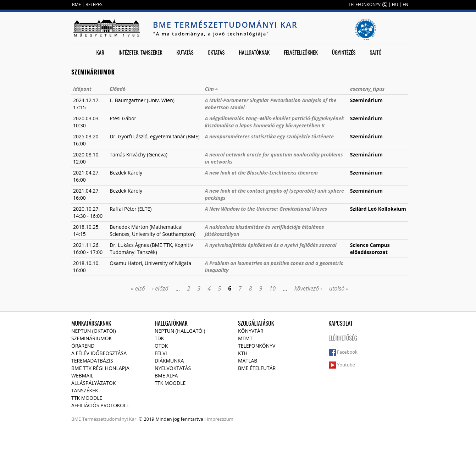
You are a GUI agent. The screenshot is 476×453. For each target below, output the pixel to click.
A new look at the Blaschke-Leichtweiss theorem (262, 173)
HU (395, 4)
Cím (212, 89)
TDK (159, 338)
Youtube (346, 365)
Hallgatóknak (254, 52)
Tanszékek (85, 390)
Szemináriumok (92, 338)
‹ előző (160, 288)
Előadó (118, 89)
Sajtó (375, 52)
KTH (243, 353)
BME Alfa (166, 375)
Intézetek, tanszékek (140, 52)
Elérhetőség (343, 338)
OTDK (161, 346)
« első (138, 288)
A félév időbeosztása (99, 353)
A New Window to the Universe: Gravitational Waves (266, 209)
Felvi (161, 353)
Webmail (82, 375)
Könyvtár (251, 331)
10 (272, 288)
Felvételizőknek (301, 52)
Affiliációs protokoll (100, 405)
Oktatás (216, 52)
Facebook (347, 352)
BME (76, 4)
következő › (308, 288)
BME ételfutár (257, 368)
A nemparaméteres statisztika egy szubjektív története (269, 136)
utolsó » (339, 288)
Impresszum (220, 419)
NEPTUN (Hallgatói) (180, 331)
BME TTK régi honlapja (100, 368)
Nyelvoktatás (173, 368)
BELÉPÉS (94, 4)
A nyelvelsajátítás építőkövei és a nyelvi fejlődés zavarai (271, 245)
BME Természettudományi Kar (225, 24)
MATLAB (248, 361)
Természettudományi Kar (109, 419)
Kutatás (185, 52)
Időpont (82, 89)
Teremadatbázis (92, 361)
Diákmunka (169, 361)
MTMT (245, 338)
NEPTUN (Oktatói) (94, 331)
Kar (100, 52)
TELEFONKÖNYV (365, 4)
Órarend (83, 346)
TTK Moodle (87, 398)
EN (405, 4)
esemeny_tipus (367, 89)
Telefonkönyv (257, 346)
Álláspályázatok (93, 383)
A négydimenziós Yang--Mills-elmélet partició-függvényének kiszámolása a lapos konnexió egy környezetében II (275, 122)
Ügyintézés (344, 52)
